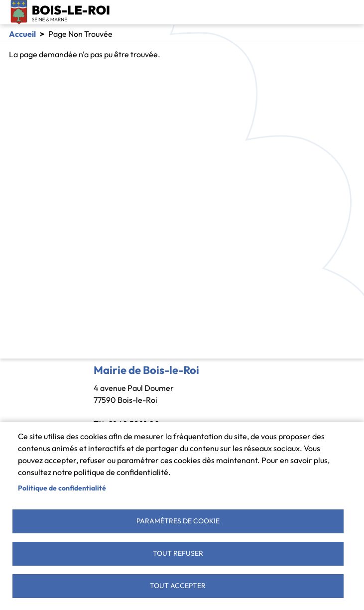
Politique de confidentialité (62, 488)
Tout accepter (178, 586)
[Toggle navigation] (348, 12)
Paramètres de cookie (178, 521)
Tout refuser (178, 553)
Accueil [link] (22, 34)
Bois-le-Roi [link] (60, 12)
